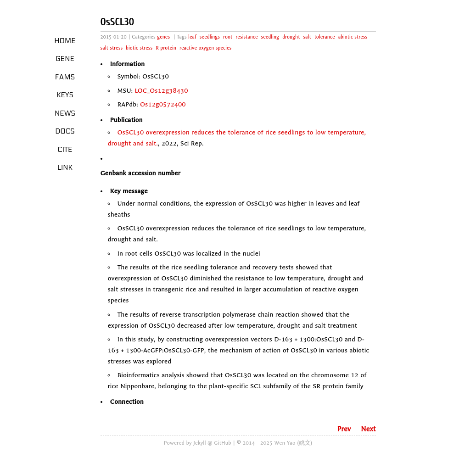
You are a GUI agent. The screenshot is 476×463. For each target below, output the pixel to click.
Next (368, 429)
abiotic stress (353, 37)
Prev (344, 429)
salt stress (112, 48)
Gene (65, 59)
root (228, 37)
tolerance (325, 37)
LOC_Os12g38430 (161, 91)
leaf (192, 37)
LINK (65, 167)
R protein (166, 48)
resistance (246, 37)
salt (307, 37)
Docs (65, 131)
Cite (65, 150)
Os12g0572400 (163, 104)
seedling (270, 37)
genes (163, 37)
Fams (65, 77)
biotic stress (139, 48)
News (65, 113)
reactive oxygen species (205, 48)
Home (65, 41)
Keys (65, 95)
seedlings (210, 37)
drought (291, 37)
